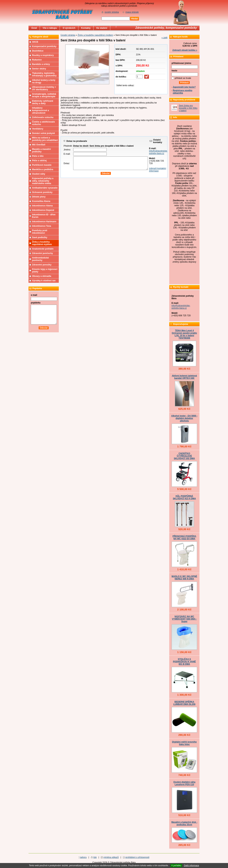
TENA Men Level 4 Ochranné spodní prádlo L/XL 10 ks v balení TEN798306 (184, 334)
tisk (95, 857)
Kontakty (86, 28)
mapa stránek (132, 12)
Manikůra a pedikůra (43, 169)
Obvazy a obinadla (42, 276)
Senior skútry (39, 69)
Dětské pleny (39, 197)
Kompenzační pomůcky (44, 46)
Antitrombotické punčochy (40, 259)
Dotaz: (67, 163)
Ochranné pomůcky (42, 192)
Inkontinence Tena (42, 226)
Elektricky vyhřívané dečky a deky (43, 102)
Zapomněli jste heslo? (184, 87)
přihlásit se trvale (183, 78)
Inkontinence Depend (43, 210)
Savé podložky (40, 237)
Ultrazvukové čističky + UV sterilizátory (44, 88)
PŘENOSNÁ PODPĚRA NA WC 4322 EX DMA (184, 537)
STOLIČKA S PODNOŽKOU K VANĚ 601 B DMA (184, 662)
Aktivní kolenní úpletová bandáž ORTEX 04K (184, 377)
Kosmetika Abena (41, 201)
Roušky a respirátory (43, 55)
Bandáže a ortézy (41, 64)
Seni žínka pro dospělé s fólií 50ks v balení (188, 108)
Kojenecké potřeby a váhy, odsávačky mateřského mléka (43, 181)
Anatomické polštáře (43, 249)
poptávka (36, 303)
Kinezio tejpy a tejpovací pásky (45, 270)
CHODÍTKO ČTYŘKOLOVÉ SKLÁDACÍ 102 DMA (184, 456)
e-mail (34, 295)
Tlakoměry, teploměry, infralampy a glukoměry (44, 74)
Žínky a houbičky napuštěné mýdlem (95, 35)
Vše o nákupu (50, 28)
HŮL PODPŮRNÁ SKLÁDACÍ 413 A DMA (184, 497)
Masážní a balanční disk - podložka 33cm (184, 823)
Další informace (191, 866)
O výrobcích (69, 28)
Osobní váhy (39, 174)
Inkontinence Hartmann (44, 222)
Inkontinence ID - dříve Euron (44, 216)
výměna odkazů (111, 857)
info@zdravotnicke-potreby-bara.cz (158, 152)
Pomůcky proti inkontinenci (40, 232)
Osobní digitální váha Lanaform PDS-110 (184, 783)
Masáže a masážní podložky (41, 150)
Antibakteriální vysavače (45, 188)
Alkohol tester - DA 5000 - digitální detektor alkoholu (184, 418)
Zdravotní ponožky (42, 265)
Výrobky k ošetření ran (44, 281)
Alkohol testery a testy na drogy (44, 81)
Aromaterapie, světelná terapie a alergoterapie (44, 95)
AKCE (35, 42)
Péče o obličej (39, 161)
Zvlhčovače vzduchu (43, 117)
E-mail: (67, 154)
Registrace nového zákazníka (182, 92)
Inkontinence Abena (42, 206)
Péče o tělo (38, 156)
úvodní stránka (112, 12)
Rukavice (37, 60)
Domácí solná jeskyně (43, 133)
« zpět (164, 38)
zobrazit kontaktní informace (158, 170)
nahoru (83, 857)
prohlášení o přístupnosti (137, 857)
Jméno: (67, 150)
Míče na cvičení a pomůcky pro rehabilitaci (45, 139)
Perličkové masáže (42, 165)
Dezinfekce (38, 51)
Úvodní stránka (68, 35)
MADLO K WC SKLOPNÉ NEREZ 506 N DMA (184, 578)
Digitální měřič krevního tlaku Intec (184, 743)
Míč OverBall (39, 145)
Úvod (34, 28)
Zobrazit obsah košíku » (185, 50)
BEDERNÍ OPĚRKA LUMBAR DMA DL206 (184, 703)
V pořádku (176, 866)
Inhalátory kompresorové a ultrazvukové (41, 110)
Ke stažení (102, 28)
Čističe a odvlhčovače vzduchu (43, 123)
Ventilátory (38, 129)
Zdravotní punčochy (42, 253)
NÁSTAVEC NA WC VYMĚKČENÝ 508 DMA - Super (184, 619)
